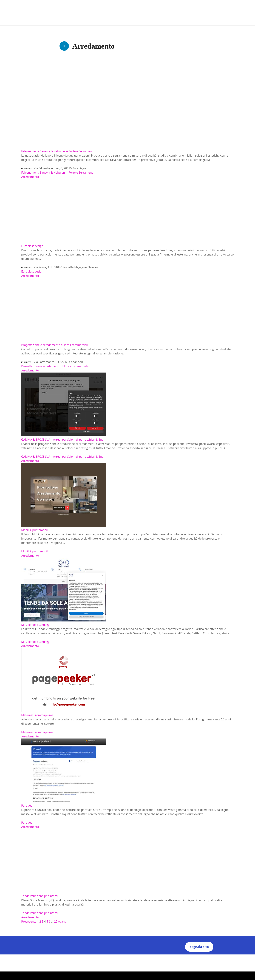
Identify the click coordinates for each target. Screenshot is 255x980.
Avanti (62, 921)
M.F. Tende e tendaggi (36, 642)
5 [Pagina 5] (47, 921)
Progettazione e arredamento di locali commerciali (54, 366)
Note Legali (159, 957)
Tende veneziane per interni (40, 913)
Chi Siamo (95, 957)
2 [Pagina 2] (40, 921)
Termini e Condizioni (136, 957)
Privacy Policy (112, 957)
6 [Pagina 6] (50, 921)
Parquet (26, 823)
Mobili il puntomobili (35, 551)
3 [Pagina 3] (43, 921)
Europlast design (32, 271)
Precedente (29, 921)
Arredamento (30, 177)
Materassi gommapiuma (37, 732)
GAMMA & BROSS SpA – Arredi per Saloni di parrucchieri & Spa (62, 457)
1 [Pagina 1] (38, 921)
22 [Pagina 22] (56, 921)
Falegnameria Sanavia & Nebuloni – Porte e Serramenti (57, 173)
